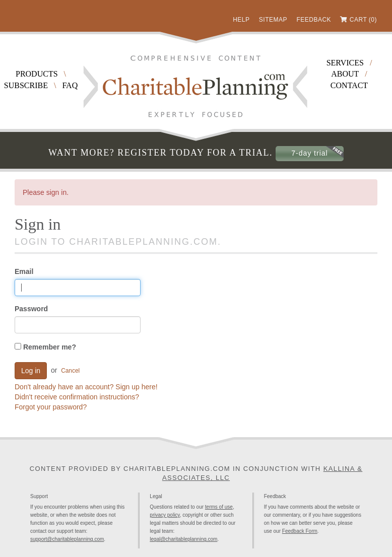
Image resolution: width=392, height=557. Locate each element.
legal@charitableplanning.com (183, 539)
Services (345, 63)
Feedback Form (300, 531)
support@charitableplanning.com (67, 539)
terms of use (219, 507)
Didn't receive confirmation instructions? (77, 397)
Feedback (314, 20)
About (345, 74)
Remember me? (45, 347)
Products (37, 74)
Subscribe (26, 85)
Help (241, 20)
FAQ (70, 85)
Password (31, 309)
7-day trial (309, 153)
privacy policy (165, 515)
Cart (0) (363, 20)
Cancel (70, 371)
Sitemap (273, 20)
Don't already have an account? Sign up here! (86, 387)
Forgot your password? (51, 407)
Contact (349, 85)
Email (24, 271)
